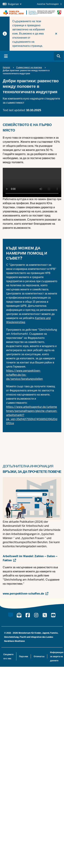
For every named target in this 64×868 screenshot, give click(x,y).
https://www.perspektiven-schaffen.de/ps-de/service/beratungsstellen (24, 375)
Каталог (6, 67)
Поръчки (24, 657)
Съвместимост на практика (29, 67)
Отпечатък (39, 657)
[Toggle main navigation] (6, 56)
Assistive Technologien (49, 4)
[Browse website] (59, 56)
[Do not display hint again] (56, 34)
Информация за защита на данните (57, 657)
